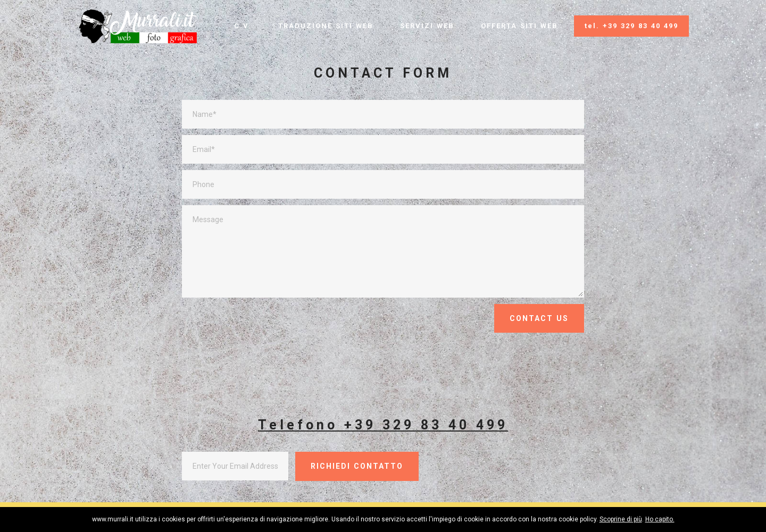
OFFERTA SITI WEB (519, 26)
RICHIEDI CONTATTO (357, 466)
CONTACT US (539, 318)
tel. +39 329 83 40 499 (631, 26)
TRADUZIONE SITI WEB (326, 26)
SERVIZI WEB (427, 26)
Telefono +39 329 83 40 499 (383, 425)
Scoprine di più (621, 519)
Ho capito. (660, 519)
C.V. (243, 26)
